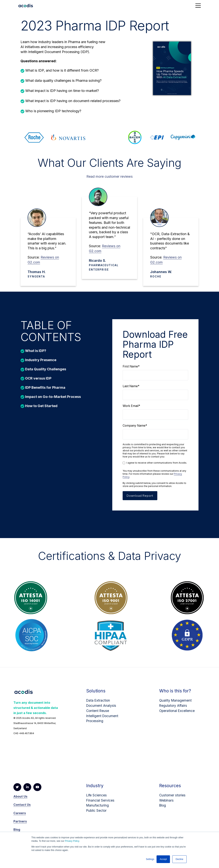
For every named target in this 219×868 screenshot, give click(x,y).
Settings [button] (150, 859)
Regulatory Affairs (174, 707)
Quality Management (176, 702)
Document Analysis (102, 707)
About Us (20, 799)
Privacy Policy (72, 841)
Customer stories (173, 798)
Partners (20, 824)
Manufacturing (98, 808)
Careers (20, 816)
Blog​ (163, 808)
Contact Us (22, 807)
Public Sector (97, 813)
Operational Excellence (177, 712)
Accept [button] (163, 859)
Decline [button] (179, 859)
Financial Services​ (100, 803)
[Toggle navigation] (198, 6)
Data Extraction (98, 702)
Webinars (167, 803)
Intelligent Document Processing (103, 720)
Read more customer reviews (109, 175)
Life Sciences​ (97, 798)
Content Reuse (98, 712)
